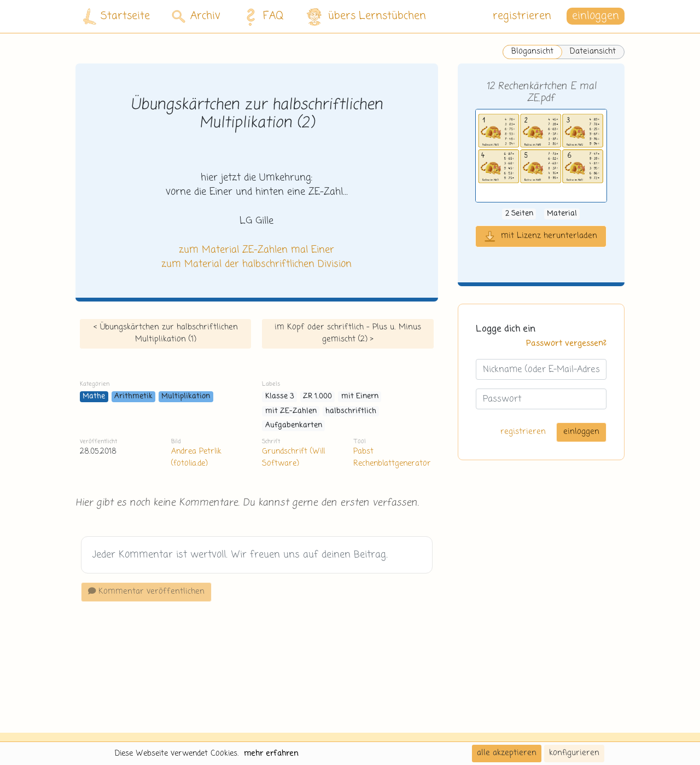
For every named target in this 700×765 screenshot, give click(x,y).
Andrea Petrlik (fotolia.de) (196, 457)
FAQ (262, 16)
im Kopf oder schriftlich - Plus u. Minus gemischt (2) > (348, 333)
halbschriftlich (351, 411)
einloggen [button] (596, 16)
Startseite (116, 17)
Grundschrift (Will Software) (293, 457)
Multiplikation (186, 396)
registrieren (522, 16)
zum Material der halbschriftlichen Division (256, 264)
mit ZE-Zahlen (291, 411)
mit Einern (360, 396)
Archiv (196, 16)
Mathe (94, 396)
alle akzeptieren (507, 753)
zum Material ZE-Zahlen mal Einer (256, 250)
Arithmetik (133, 396)
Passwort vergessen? (566, 344)
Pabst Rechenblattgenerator (392, 457)
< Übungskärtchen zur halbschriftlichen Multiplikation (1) (166, 333)
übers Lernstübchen (366, 17)
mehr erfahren (271, 754)
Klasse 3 (280, 396)
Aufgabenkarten (294, 425)
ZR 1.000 (317, 396)
